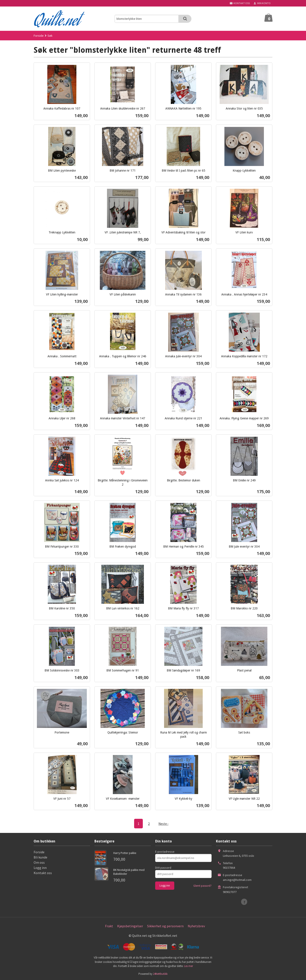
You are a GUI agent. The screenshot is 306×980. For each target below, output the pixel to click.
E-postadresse (165, 851)
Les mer (188, 966)
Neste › (163, 824)
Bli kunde (40, 857)
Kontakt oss (43, 873)
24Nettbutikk (160, 974)
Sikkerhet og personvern (165, 926)
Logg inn (40, 867)
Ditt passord (163, 867)
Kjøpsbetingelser (130, 926)
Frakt (109, 926)
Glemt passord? (202, 886)
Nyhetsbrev (196, 926)
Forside (39, 36)
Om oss (39, 862)
